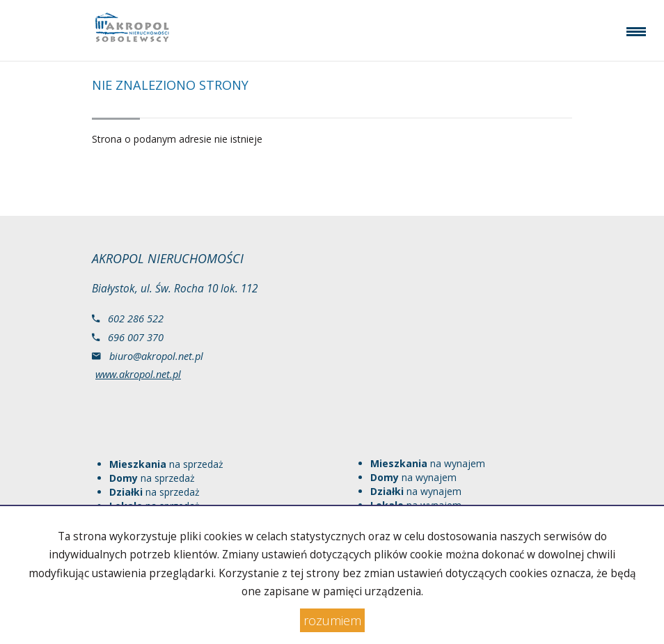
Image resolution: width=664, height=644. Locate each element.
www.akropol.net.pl (138, 374)
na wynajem (428, 463)
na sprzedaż (166, 464)
